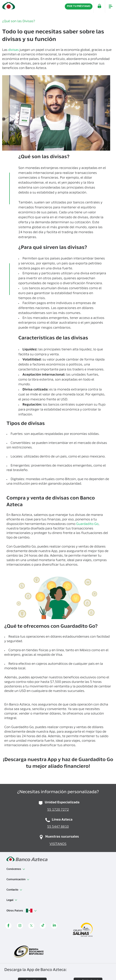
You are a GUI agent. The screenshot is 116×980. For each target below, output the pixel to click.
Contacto (14, 890)
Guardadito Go (87, 524)
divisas (14, 50)
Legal (12, 900)
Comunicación (18, 880)
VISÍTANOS (58, 844)
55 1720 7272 (58, 810)
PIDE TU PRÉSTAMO (79, 6)
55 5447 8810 (58, 827)
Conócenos (16, 869)
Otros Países (22, 911)
